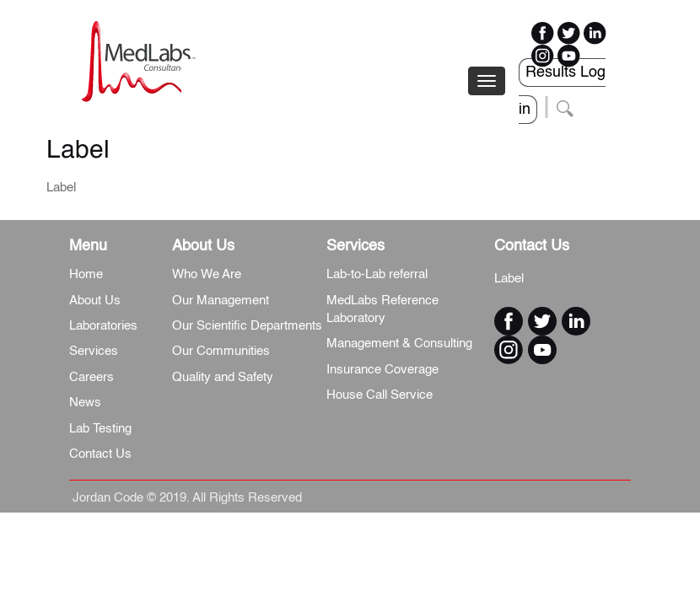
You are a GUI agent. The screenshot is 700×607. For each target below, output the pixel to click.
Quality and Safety (223, 377)
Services (94, 351)
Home (86, 274)
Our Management (221, 301)
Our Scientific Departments (247, 326)
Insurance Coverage (382, 370)
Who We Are (207, 274)
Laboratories (103, 326)
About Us (95, 301)
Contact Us (100, 454)
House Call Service (380, 395)
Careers (92, 377)
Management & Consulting (399, 344)
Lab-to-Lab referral (377, 274)
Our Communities (221, 351)
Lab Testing (100, 429)
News (85, 403)
